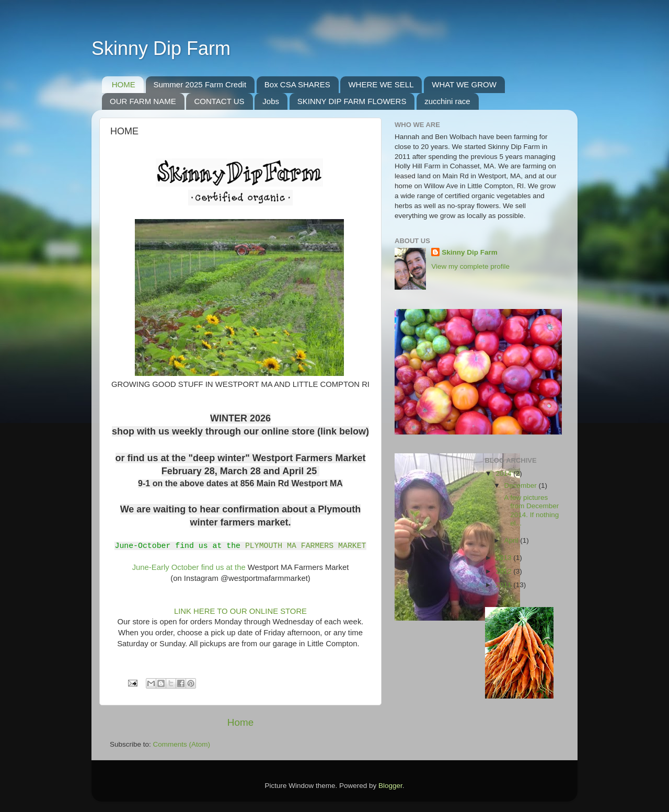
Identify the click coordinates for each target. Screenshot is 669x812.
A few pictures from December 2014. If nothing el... (530, 510)
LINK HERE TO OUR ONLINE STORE (239, 611)
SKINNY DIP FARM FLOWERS (352, 101)
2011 (504, 585)
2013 (504, 558)
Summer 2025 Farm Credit (200, 84)
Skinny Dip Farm (161, 48)
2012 (504, 571)
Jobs (271, 101)
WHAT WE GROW (464, 84)
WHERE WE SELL (381, 84)
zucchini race (447, 101)
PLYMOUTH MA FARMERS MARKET (306, 545)
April (512, 540)
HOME (124, 84)
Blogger (390, 786)
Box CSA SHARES (297, 84)
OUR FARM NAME (143, 101)
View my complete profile (470, 266)
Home (240, 722)
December (522, 485)
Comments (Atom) (182, 744)
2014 (504, 473)
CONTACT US (219, 101)
